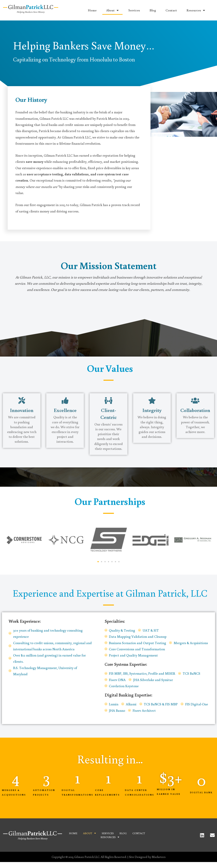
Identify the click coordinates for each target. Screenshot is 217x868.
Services (134, 10)
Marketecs (159, 857)
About (112, 10)
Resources (196, 10)
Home (92, 10)
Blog (153, 10)
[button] (98, 562)
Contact (171, 10)
